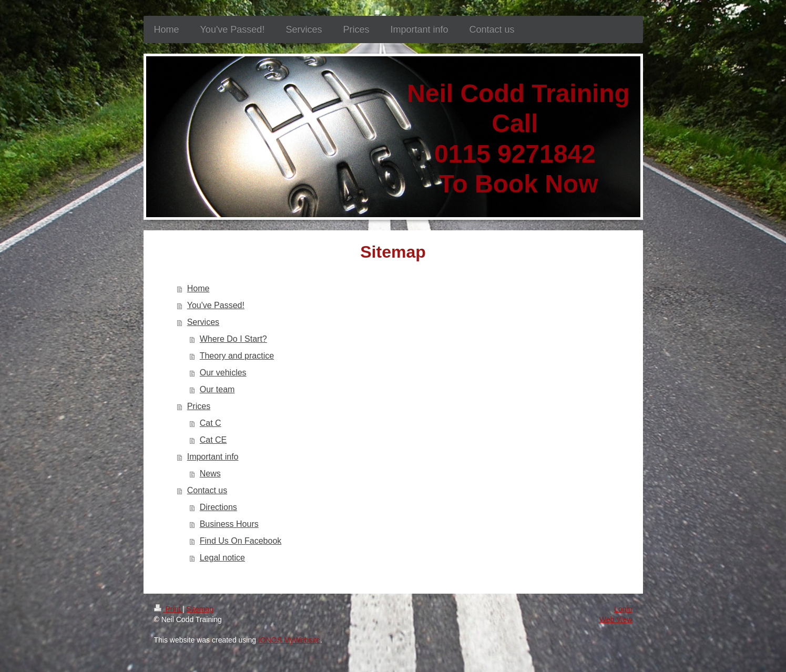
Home (198, 288)
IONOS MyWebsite (289, 640)
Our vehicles (223, 373)
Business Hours (229, 524)
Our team (217, 389)
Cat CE (213, 440)
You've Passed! (216, 305)
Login (623, 609)
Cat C (211, 423)
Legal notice (222, 558)
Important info (213, 457)
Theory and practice (237, 356)
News (210, 474)
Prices (199, 406)
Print (169, 609)
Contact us (207, 490)
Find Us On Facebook (241, 541)
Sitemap (200, 609)
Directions (218, 507)
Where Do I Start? (233, 339)
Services (203, 322)
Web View (616, 619)
